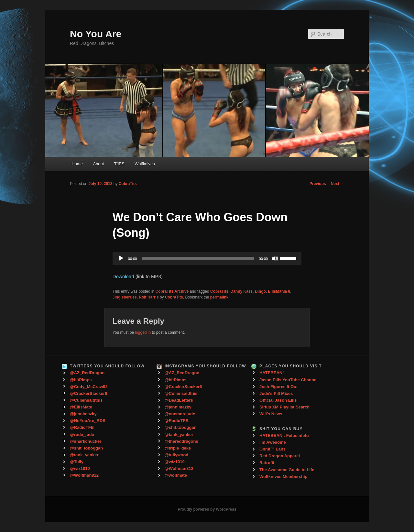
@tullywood (176, 455)
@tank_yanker (84, 455)
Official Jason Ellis (278, 400)
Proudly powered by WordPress (207, 509)
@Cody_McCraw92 (89, 387)
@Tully (77, 462)
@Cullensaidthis (86, 400)
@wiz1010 (80, 468)
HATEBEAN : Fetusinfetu (284, 435)
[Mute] (275, 258)
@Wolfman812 (84, 475)
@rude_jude (82, 434)
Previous (315, 184)
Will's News (271, 414)
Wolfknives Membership (283, 477)
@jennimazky (83, 414)
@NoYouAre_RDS (88, 421)
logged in (143, 332)
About (98, 164)
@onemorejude (180, 414)
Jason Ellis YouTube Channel (289, 380)
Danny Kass (242, 291)
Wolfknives (145, 164)
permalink (219, 297)
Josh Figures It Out (278, 387)
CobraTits (128, 184)
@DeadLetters (179, 400)
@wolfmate (176, 475)
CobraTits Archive (172, 291)
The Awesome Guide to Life (287, 470)
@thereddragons (181, 441)
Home (77, 164)
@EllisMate (81, 407)
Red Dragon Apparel (280, 456)
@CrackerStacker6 (88, 393)
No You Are (96, 34)
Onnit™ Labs (272, 449)
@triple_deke (178, 448)
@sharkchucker (86, 441)
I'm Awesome (273, 442)
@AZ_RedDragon (87, 373)
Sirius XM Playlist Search (284, 407)
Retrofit (267, 463)
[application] (207, 258)
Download (123, 276)
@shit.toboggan (181, 427)
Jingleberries (125, 297)
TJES (119, 164)
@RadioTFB (82, 427)
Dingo (260, 291)
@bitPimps (81, 380)
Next (338, 184)
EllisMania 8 (279, 291)
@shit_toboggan (86, 448)
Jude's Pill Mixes (276, 393)
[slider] (198, 258)
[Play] (121, 258)
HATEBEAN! (272, 373)
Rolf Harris (149, 297)
